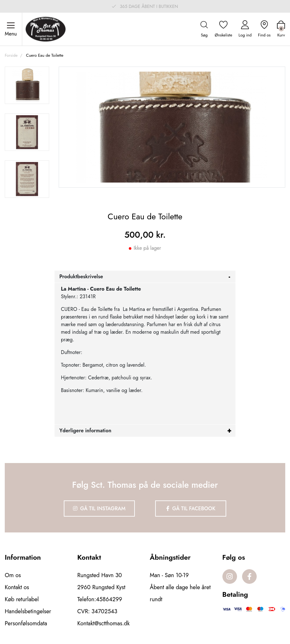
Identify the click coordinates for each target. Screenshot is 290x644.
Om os (13, 575)
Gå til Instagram (99, 509)
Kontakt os (17, 587)
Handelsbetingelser (28, 611)
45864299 (109, 599)
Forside (11, 55)
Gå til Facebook (191, 509)
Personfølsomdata (26, 623)
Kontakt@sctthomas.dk (104, 623)
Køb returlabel (22, 599)
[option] (27, 85)
